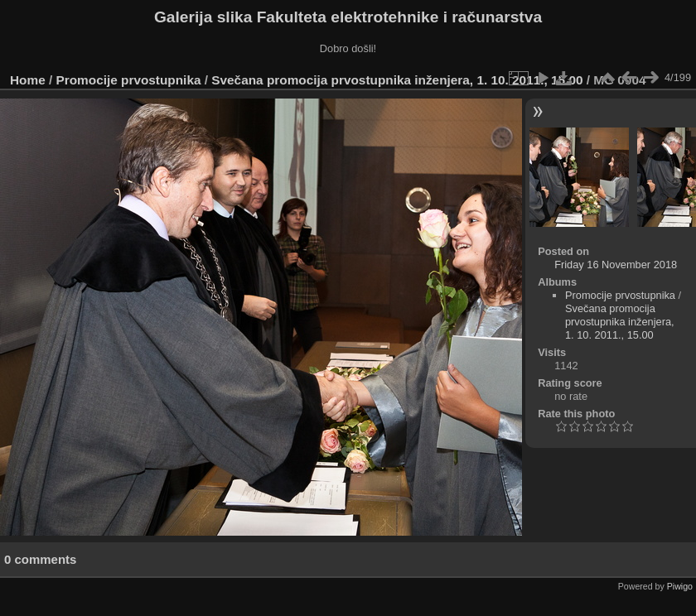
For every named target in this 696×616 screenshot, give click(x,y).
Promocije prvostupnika (129, 80)
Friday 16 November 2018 (616, 265)
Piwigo (680, 586)
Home (28, 80)
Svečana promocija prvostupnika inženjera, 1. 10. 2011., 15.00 (397, 80)
